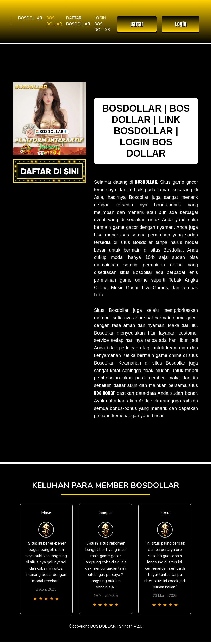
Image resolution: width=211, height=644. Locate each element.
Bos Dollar (104, 393)
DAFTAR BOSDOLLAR (78, 21)
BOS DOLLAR (54, 21)
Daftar (137, 24)
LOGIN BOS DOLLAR (102, 24)
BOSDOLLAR (30, 18)
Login (181, 24)
